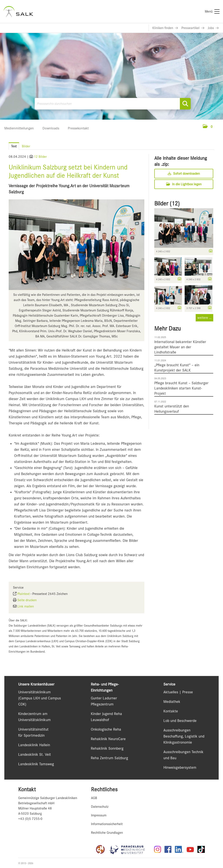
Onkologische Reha (106, 729)
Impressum (99, 815)
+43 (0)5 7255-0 (30, 819)
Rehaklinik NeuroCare (108, 739)
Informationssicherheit (107, 824)
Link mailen (26, 606)
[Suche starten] (185, 104)
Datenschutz (100, 807)
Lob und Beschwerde (180, 721)
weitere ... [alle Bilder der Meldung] (204, 318)
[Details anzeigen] (210, 251)
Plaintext (24, 594)
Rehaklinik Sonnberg (107, 748)
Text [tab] (14, 146)
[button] (208, 127)
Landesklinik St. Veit (35, 754)
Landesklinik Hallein (34, 745)
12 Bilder (40, 157)
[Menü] (212, 11)
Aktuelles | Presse (178, 692)
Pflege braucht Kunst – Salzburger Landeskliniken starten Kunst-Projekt (181, 388)
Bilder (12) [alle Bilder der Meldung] (167, 204)
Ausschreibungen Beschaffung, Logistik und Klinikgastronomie (184, 736)
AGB (94, 798)
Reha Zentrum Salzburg (109, 758)
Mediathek (172, 702)
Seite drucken (27, 600)
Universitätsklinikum (34, 692)
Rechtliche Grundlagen (107, 833)
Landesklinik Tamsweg (36, 764)
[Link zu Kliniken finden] (165, 28)
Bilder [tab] (26, 146)
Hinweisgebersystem (180, 767)
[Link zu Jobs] (213, 28)
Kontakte (171, 711)
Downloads (51, 128)
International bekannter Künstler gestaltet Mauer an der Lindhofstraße (180, 347)
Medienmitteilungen (19, 128)
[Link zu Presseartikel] (193, 28)
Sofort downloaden (184, 174)
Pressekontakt (78, 128)
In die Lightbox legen (184, 184)
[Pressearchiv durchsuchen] (113, 104)
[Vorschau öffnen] (77, 245)
